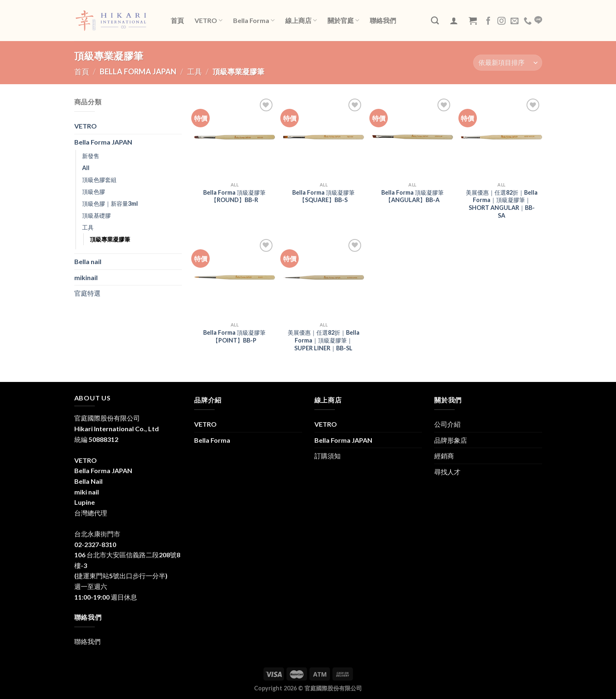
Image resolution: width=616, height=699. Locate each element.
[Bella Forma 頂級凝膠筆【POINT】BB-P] (235, 277)
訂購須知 (327, 456)
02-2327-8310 (95, 544)
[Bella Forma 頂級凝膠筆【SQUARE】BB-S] (324, 137)
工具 (195, 71)
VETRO (208, 21)
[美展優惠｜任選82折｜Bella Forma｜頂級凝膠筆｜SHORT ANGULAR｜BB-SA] (501, 137)
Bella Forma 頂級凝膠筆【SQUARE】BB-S (323, 196)
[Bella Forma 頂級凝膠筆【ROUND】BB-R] (235, 137)
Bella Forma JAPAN (138, 71)
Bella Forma (254, 21)
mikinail (86, 277)
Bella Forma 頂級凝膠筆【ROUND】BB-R (234, 196)
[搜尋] (435, 20)
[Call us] (528, 21)
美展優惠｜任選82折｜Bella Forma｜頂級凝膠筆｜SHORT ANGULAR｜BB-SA (502, 204)
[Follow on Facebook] (488, 21)
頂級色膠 (94, 192)
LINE (538, 20)
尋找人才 (447, 472)
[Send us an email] (515, 21)
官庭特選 (87, 293)
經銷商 (444, 456)
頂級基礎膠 (96, 215)
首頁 (177, 20)
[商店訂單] (507, 63)
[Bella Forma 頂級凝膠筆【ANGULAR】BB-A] (413, 137)
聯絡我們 (383, 20)
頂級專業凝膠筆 (110, 239)
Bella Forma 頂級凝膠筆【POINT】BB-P (234, 336)
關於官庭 (343, 21)
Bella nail (88, 261)
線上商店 (301, 21)
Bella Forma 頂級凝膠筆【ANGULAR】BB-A (412, 196)
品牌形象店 (451, 440)
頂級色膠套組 (99, 180)
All (86, 168)
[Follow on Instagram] (502, 21)
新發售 (91, 156)
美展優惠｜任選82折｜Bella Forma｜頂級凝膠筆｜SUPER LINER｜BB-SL (324, 340)
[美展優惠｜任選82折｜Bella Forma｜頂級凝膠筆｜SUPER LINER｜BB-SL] (324, 277)
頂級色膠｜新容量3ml (110, 203)
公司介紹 (447, 424)
